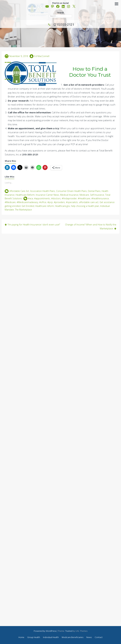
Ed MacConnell (42, 56)
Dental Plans (94, 191)
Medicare (84, 195)
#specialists (72, 202)
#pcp (50, 202)
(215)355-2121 (60, 24)
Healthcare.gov (62, 206)
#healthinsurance (100, 198)
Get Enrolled (28, 206)
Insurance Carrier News (47, 195)
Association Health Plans (43, 191)
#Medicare (10, 202)
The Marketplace (23, 210)
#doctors (56, 198)
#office (43, 202)
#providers (59, 202)
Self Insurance (97, 195)
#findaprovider (69, 198)
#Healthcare (84, 198)
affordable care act (89, 202)
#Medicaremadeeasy (27, 202)
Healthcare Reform (25, 195)
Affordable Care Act (19, 191)
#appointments (42, 198)
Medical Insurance (69, 195)
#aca (31, 198)
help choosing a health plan (85, 206)
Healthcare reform (45, 206)
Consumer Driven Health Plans (71, 191)
